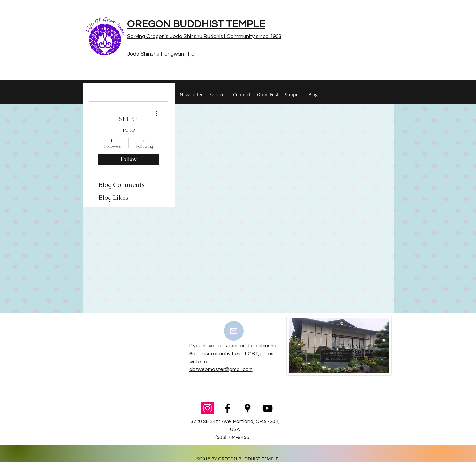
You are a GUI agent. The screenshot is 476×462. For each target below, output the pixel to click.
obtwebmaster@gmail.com (221, 369)
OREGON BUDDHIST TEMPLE (196, 24)
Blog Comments (122, 185)
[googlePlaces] (248, 408)
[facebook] (228, 408)
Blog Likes (114, 198)
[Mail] (234, 331)
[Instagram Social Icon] (208, 408)
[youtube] (268, 408)
